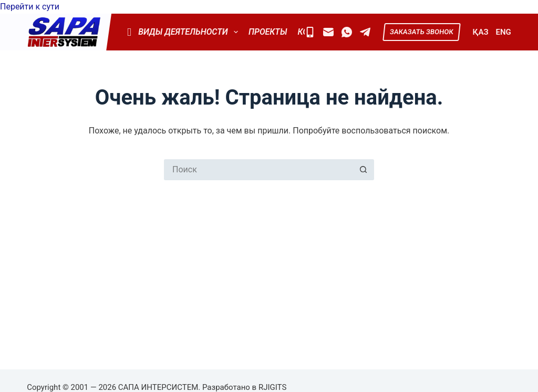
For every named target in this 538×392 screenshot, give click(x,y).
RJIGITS (272, 387)
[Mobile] (310, 32)
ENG (504, 32)
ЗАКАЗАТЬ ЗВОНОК (421, 32)
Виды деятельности (182, 32)
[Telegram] (365, 32)
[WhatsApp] (347, 32)
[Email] (328, 32)
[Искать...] (258, 170)
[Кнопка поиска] (364, 170)
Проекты (268, 32)
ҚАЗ (481, 32)
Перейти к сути (30, 7)
